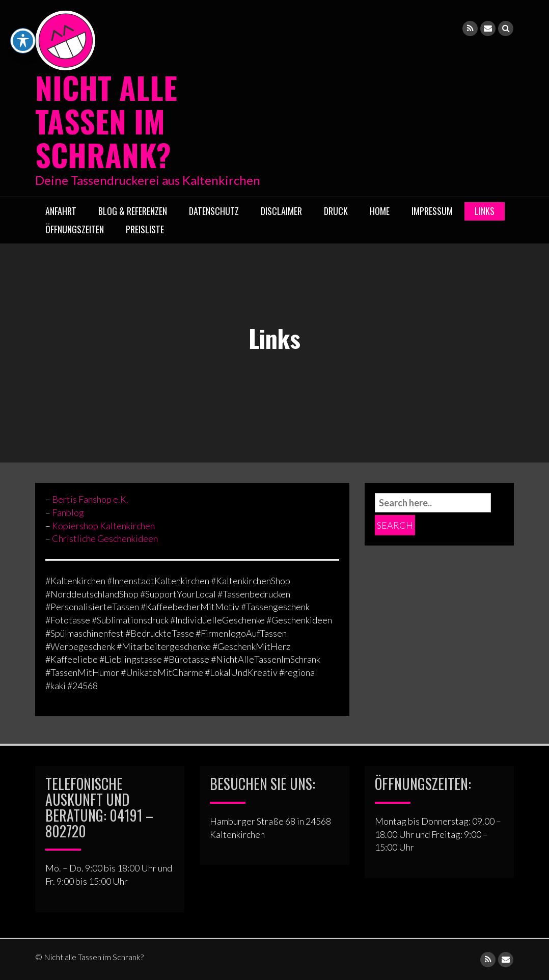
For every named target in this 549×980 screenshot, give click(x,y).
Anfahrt (61, 210)
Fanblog (68, 512)
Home (380, 210)
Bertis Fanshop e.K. (90, 499)
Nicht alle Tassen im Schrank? (106, 120)
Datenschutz (214, 210)
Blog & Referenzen (133, 210)
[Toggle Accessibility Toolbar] (23, 15)
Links (485, 210)
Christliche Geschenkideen (105, 538)
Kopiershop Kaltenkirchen (103, 525)
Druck (336, 210)
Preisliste (145, 229)
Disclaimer (281, 210)
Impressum (432, 210)
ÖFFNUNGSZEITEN (75, 229)
